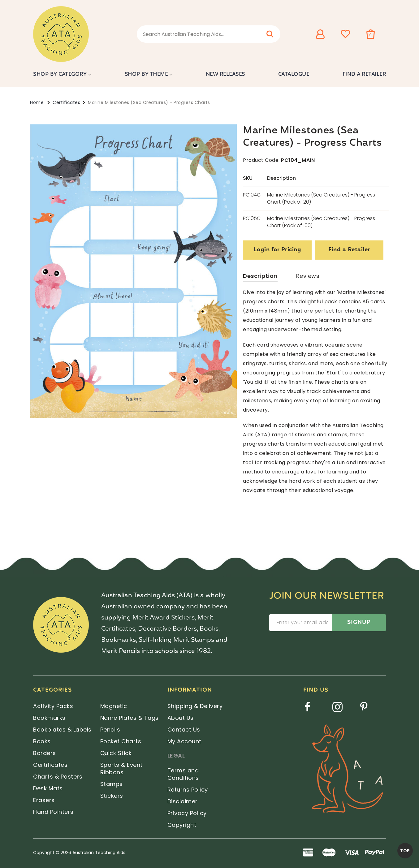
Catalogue (294, 74)
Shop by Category (60, 74)
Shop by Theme (146, 74)
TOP (405, 851)
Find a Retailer (364, 74)
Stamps (112, 784)
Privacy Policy (187, 813)
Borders (45, 753)
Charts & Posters (58, 777)
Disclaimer (183, 801)
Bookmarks (49, 718)
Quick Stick (116, 753)
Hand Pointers (53, 812)
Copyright (182, 825)
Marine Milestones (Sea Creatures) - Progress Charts (149, 102)
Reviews (308, 276)
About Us (181, 718)
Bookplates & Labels (62, 730)
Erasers (44, 800)
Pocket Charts (121, 741)
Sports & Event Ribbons (121, 769)
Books (42, 741)
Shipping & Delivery (195, 706)
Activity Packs (53, 706)
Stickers (112, 796)
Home (37, 102)
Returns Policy (188, 790)
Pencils (110, 730)
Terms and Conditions (183, 774)
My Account (184, 741)
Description (260, 276)
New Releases (225, 74)
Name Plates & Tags (130, 718)
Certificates (66, 102)
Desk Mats (48, 788)
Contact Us (184, 730)
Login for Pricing (278, 250)
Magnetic (114, 706)
